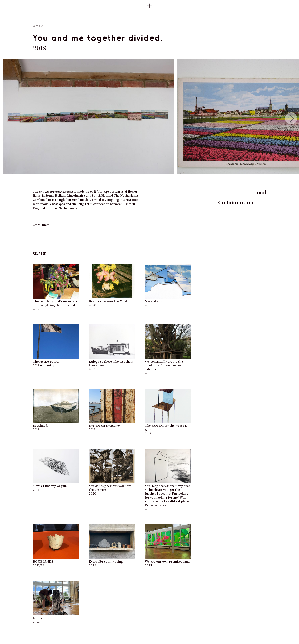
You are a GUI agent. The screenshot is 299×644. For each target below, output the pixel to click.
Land (260, 192)
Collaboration (236, 202)
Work (38, 26)
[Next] (291, 118)
